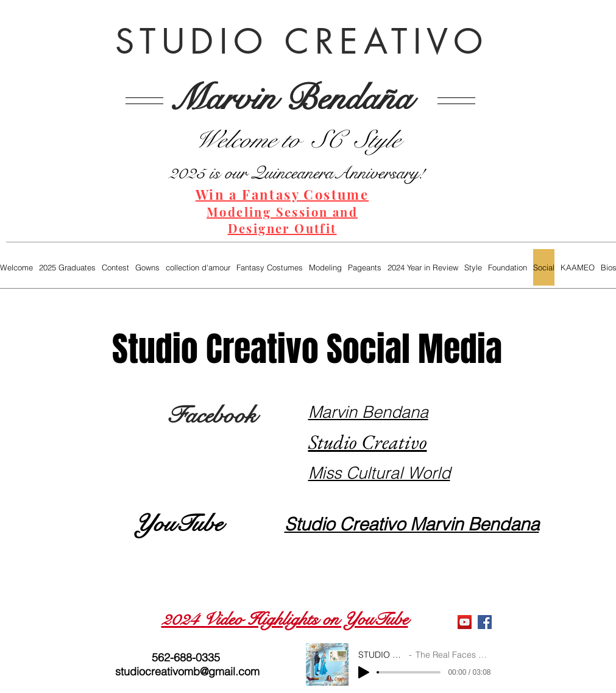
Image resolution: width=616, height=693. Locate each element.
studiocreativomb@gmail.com (187, 671)
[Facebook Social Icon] (485, 622)
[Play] (364, 672)
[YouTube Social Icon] (465, 622)
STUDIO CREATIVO (302, 41)
